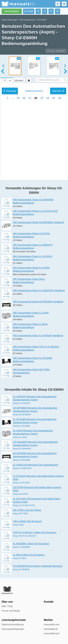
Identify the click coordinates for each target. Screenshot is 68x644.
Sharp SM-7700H (20, 514)
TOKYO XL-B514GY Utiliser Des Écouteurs (35, 532)
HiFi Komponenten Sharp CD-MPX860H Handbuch (39, 222)
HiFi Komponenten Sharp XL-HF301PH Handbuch (38, 336)
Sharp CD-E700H (20, 494)
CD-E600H (42, 20)
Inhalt (34, 135)
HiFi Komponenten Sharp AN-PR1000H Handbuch (38, 302)
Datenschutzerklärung (13, 624)
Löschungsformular (14, 620)
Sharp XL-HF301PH (22, 403)
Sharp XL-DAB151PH (22, 468)
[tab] (7, 80)
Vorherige (10, 135)
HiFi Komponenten (27, 20)
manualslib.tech (52, 633)
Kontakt (49, 602)
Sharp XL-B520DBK (22, 547)
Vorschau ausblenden (56, 51)
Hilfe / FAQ (7, 606)
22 (36, 142)
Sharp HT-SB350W (21, 570)
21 (30, 142)
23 (42, 142)
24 (48, 142)
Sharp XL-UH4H (20, 437)
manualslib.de (51, 629)
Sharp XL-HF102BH (22, 426)
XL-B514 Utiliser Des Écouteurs (29, 555)
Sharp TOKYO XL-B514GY (24, 536)
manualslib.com (52, 624)
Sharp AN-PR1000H (22, 460)
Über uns (7, 602)
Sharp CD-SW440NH (22, 449)
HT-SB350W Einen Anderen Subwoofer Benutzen (38, 566)
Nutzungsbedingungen (13, 629)
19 (18, 142)
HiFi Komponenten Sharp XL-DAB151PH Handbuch (39, 290)
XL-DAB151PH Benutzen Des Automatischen (36, 465)
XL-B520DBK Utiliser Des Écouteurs (31, 544)
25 (54, 142)
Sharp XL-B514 (19, 558)
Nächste (58, 135)
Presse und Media (11, 611)
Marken (48, 620)
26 (60, 142)
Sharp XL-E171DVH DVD (24, 505)
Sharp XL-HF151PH (22, 483)
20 (24, 142)
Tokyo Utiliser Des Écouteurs (27, 521)
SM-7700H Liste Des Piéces (27, 510)
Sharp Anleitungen (10, 20)
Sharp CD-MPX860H (22, 415)
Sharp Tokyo (18, 525)
